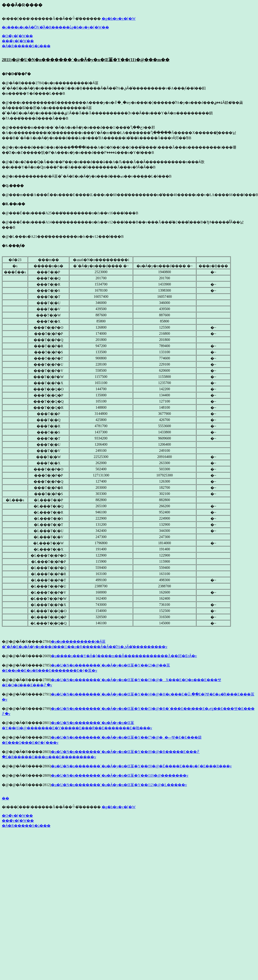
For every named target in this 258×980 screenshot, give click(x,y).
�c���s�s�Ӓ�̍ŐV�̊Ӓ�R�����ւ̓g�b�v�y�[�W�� (55, 27)
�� (5, 798)
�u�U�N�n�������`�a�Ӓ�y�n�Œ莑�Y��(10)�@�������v (120, 775)
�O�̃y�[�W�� (17, 36)
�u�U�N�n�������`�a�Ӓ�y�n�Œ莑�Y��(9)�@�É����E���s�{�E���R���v (141, 766)
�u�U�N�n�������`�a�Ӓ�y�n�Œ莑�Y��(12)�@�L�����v (119, 785)
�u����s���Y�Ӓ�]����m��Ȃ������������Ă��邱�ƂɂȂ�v (124, 656)
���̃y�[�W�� (18, 41)
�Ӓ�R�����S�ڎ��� (26, 46)
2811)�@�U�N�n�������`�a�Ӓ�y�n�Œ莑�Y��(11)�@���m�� (86, 60)
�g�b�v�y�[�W (119, 19)
